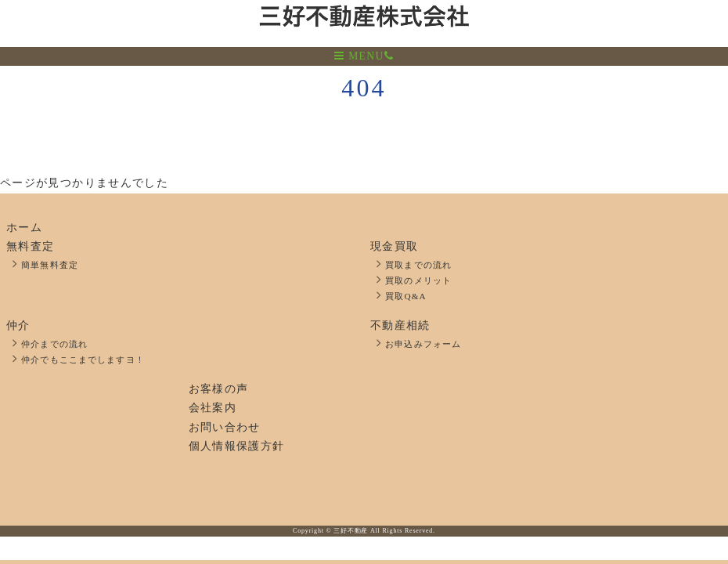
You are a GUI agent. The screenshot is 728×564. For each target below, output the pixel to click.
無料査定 (30, 246)
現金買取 (394, 246)
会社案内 (213, 408)
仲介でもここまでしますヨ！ (83, 360)
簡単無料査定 (50, 265)
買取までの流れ (418, 265)
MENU (359, 56)
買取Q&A (405, 296)
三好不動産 (351, 531)
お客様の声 (219, 389)
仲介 (18, 325)
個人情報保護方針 (237, 446)
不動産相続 (400, 325)
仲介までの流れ (54, 344)
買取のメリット (418, 280)
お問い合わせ (225, 427)
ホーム (24, 228)
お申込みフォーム (423, 344)
